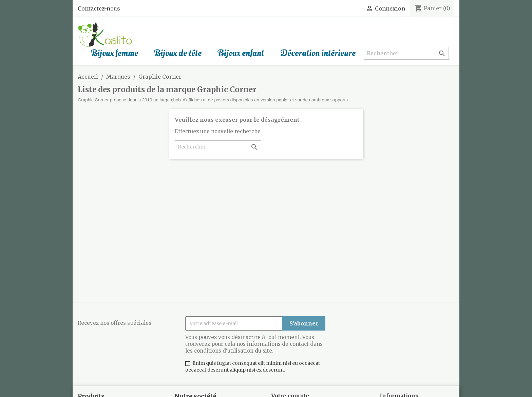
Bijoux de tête (178, 53)
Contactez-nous (99, 8)
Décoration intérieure (318, 53)
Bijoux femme (115, 53)
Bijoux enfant (241, 53)
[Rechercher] (406, 53)
